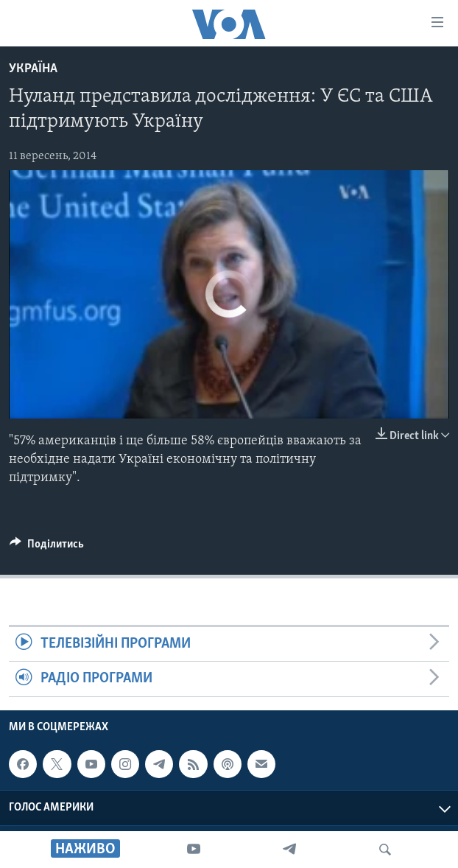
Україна (33, 69)
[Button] (47, 547)
